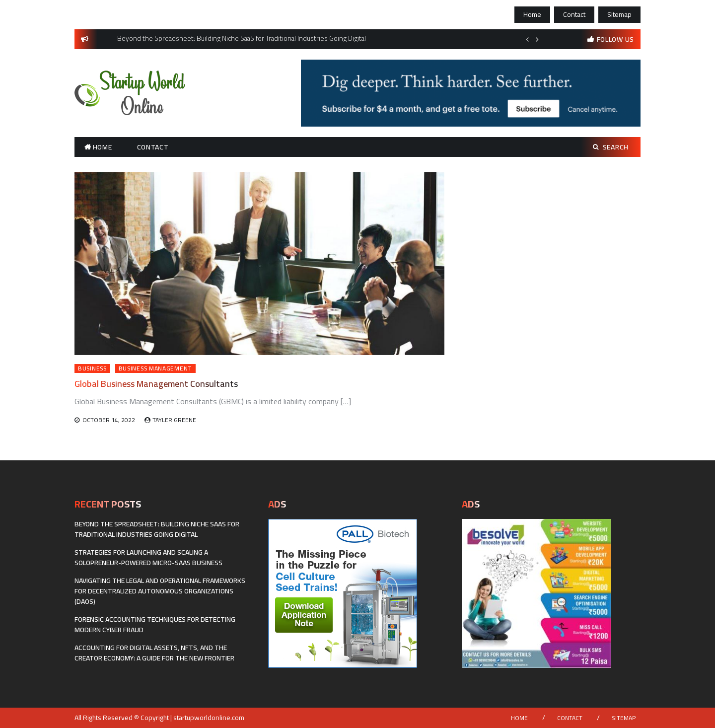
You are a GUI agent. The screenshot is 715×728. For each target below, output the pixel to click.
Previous (527, 39)
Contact (574, 14)
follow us (615, 39)
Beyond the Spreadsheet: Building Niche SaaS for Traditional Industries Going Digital (157, 529)
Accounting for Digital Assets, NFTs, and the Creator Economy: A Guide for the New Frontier (154, 653)
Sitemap (619, 14)
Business (92, 368)
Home (532, 14)
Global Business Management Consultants (156, 384)
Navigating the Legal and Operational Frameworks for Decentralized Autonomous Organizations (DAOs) (160, 591)
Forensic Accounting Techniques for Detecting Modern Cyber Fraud (155, 624)
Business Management (155, 368)
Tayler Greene (174, 420)
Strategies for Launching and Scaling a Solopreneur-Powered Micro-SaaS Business (148, 557)
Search (611, 147)
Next (537, 39)
